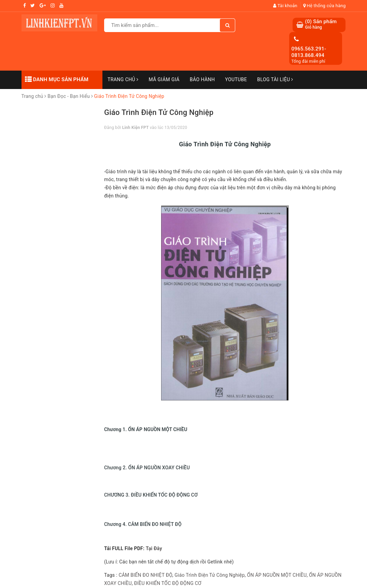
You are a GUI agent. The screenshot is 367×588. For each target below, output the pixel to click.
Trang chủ (123, 79)
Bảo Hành (202, 79)
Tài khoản (285, 6)
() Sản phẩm (321, 24)
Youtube (236, 79)
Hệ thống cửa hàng (324, 6)
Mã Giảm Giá (164, 79)
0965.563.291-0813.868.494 (309, 52)
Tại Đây (154, 548)
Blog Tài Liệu (275, 79)
